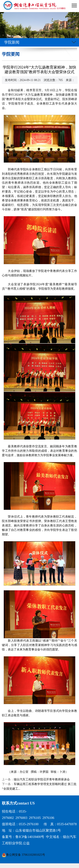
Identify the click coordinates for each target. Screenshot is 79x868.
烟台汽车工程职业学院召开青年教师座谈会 (42, 779)
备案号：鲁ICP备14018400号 (23, 837)
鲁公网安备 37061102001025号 (26, 855)
